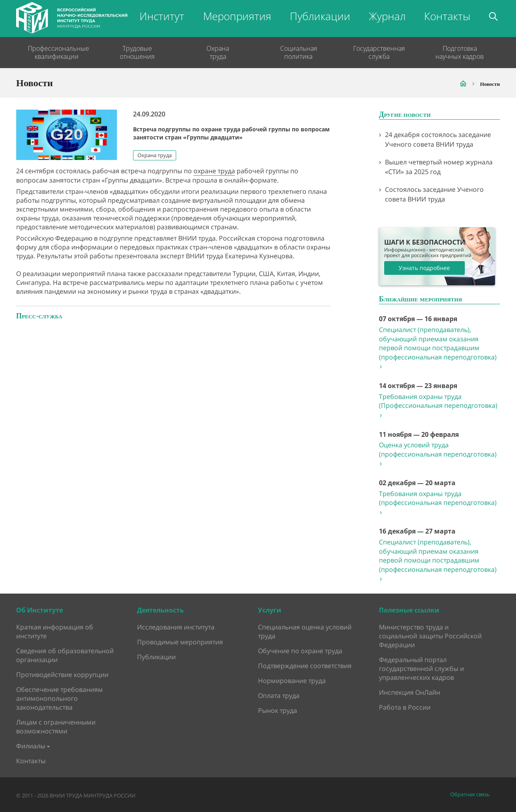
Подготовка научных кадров (460, 52)
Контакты (447, 16)
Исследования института (176, 627)
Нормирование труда (292, 681)
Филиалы (31, 746)
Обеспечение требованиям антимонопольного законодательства (59, 698)
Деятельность (160, 610)
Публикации (320, 16)
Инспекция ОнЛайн (410, 692)
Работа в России (405, 707)
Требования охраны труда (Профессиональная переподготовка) (438, 406)
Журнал (387, 16)
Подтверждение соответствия (305, 666)
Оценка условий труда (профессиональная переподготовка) (438, 454)
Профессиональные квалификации (56, 52)
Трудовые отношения (137, 52)
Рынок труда (278, 710)
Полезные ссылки (409, 610)
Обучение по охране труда (300, 651)
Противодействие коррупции (62, 675)
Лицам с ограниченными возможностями (56, 727)
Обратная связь (470, 794)
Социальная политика (299, 52)
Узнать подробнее (424, 268)
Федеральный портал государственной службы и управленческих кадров (421, 669)
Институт (162, 16)
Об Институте (40, 610)
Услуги (270, 610)
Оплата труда (279, 696)
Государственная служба (379, 52)
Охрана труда (218, 52)
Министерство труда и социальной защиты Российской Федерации (430, 636)
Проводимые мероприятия (180, 642)
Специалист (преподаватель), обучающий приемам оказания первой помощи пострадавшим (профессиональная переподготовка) (438, 348)
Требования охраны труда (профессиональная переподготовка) (438, 503)
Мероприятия (237, 16)
